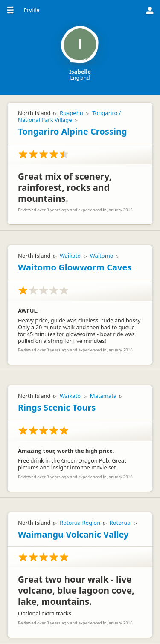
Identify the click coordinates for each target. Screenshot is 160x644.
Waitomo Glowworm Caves (75, 267)
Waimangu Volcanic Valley (73, 534)
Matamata (103, 396)
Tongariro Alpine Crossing (73, 131)
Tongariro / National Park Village (70, 116)
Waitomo (102, 256)
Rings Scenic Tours (57, 407)
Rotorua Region (80, 523)
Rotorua (120, 523)
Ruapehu (71, 113)
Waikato (70, 256)
